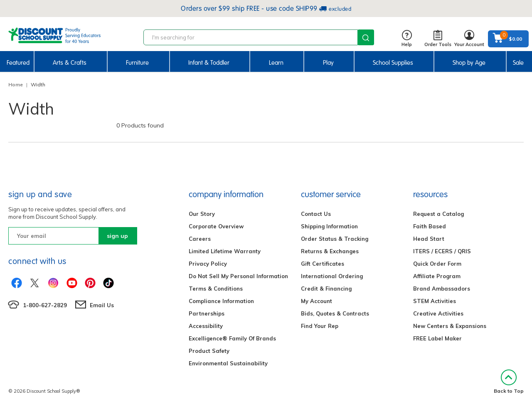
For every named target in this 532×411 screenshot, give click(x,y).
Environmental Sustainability (228, 363)
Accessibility (206, 326)
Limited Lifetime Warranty (225, 251)
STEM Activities (435, 301)
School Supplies (393, 63)
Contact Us (316, 214)
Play (328, 63)
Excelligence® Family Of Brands (232, 338)
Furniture (137, 63)
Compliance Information (221, 301)
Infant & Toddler (209, 63)
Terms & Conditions (216, 289)
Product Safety (209, 351)
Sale (518, 63)
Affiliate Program (437, 276)
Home (16, 84)
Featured (18, 63)
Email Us (102, 305)
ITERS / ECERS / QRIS (442, 251)
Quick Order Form (437, 264)
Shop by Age (469, 63)
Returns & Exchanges (330, 251)
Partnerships (207, 313)
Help (407, 39)
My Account (316, 301)
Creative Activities (438, 313)
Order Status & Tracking (335, 239)
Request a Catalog (438, 214)
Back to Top (509, 382)
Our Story (202, 214)
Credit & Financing (326, 289)
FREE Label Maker (437, 338)
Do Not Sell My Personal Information (238, 276)
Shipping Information (329, 226)
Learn (276, 63)
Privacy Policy (208, 264)
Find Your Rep (320, 326)
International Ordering (332, 276)
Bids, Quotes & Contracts (335, 313)
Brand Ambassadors (442, 289)
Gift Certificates (323, 264)
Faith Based (430, 226)
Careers (200, 239)
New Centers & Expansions (450, 326)
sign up (117, 236)
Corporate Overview (216, 226)
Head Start (429, 239)
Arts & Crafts (70, 63)
